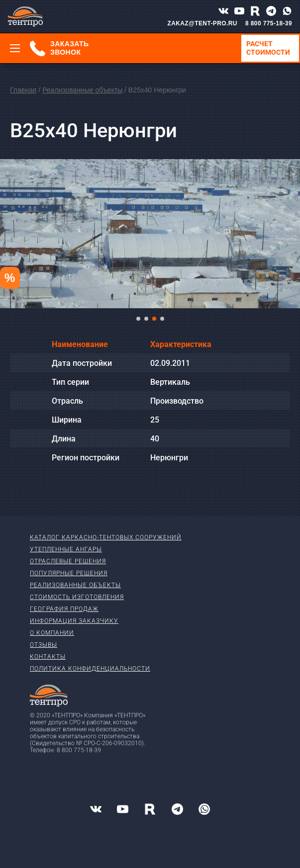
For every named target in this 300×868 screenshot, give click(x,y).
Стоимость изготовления (77, 597)
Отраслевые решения (68, 561)
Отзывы (44, 645)
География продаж (64, 609)
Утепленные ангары (66, 549)
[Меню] (15, 48)
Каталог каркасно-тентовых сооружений (106, 537)
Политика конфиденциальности (90, 669)
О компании (52, 633)
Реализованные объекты (82, 90)
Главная (23, 90)
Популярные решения (69, 573)
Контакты (48, 657)
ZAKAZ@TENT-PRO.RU (202, 23)
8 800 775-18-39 (269, 23)
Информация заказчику (74, 621)
